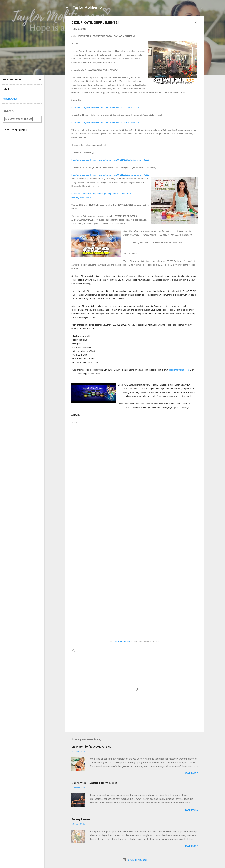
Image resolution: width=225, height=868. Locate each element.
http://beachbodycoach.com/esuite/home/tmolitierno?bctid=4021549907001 (105, 122)
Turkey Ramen (81, 819)
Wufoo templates (122, 642)
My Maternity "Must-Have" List (91, 747)
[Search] (202, 9)
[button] (196, 23)
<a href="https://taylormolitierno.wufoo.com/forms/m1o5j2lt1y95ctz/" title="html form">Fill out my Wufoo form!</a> (135, 531)
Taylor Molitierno (87, 7)
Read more (191, 773)
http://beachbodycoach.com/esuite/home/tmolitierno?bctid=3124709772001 (105, 107)
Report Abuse (10, 99)
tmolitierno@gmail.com (179, 370)
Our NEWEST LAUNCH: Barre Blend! (94, 783)
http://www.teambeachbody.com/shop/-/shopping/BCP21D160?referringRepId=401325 (110, 160)
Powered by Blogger (135, 860)
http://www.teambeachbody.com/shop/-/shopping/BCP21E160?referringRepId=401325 (110, 175)
